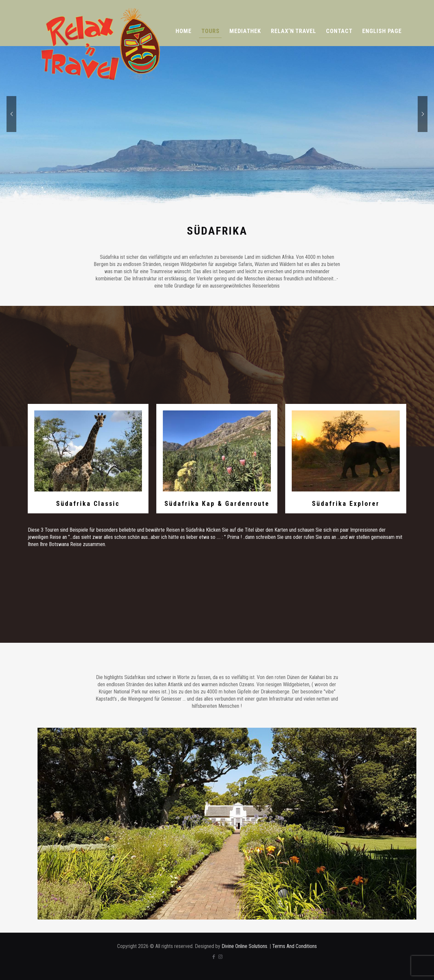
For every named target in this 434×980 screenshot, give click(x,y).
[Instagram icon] (220, 957)
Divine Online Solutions (244, 946)
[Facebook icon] (214, 957)
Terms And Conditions (294, 946)
